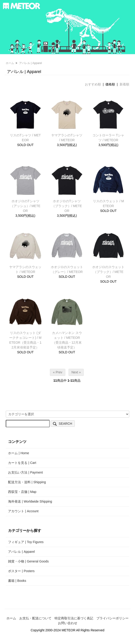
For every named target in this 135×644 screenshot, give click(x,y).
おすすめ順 (93, 84)
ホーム (10, 63)
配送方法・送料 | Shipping (27, 482)
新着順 (124, 84)
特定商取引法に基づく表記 (74, 618)
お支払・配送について (35, 618)
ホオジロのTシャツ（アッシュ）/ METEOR (25, 206)
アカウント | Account (23, 511)
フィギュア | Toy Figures (26, 542)
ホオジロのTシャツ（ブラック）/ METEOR (67, 206)
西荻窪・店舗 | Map (22, 492)
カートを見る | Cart (22, 463)
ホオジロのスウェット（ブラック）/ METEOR (108, 272)
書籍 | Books (17, 581)
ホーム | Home (19, 453)
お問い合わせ (68, 623)
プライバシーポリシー (112, 618)
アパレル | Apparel (30, 63)
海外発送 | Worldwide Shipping (30, 501)
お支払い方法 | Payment (25, 472)
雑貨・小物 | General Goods (28, 561)
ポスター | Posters (21, 571)
